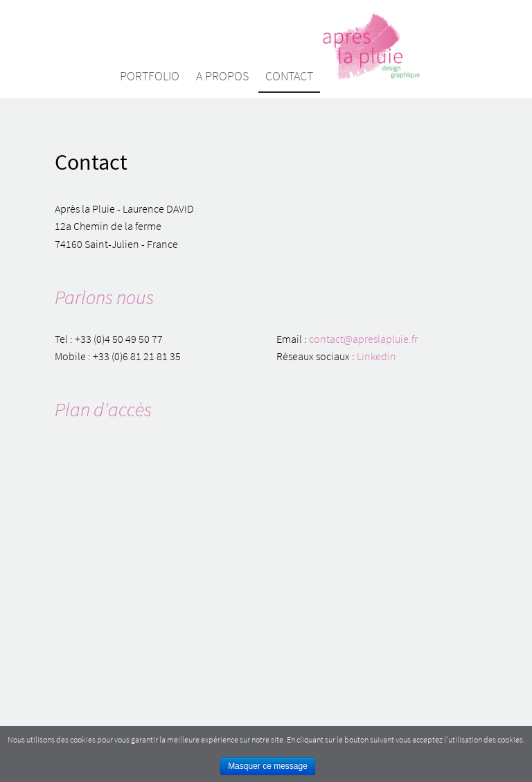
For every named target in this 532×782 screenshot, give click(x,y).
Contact (289, 76)
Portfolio (150, 76)
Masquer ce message (268, 766)
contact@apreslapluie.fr (363, 339)
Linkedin (376, 356)
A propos (222, 76)
